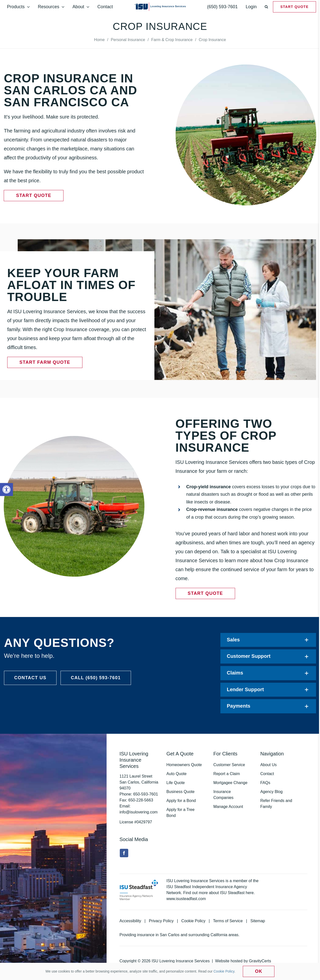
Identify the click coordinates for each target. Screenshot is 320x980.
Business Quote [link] (180, 792)
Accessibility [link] (130, 921)
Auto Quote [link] (176, 774)
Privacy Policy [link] (161, 921)
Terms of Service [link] (228, 921)
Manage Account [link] (228, 807)
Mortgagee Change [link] (230, 783)
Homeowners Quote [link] (184, 765)
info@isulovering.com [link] (139, 812)
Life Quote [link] (176, 783)
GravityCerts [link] (260, 961)
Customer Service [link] (229, 765)
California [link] (219, 935)
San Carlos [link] (170, 935)
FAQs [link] (265, 783)
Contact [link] (267, 774)
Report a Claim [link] (227, 774)
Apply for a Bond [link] (181, 801)
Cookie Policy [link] (193, 921)
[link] (6, 490)
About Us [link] (268, 765)
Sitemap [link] (258, 921)
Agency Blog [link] (271, 792)
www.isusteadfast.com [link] (186, 899)
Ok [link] (259, 971)
